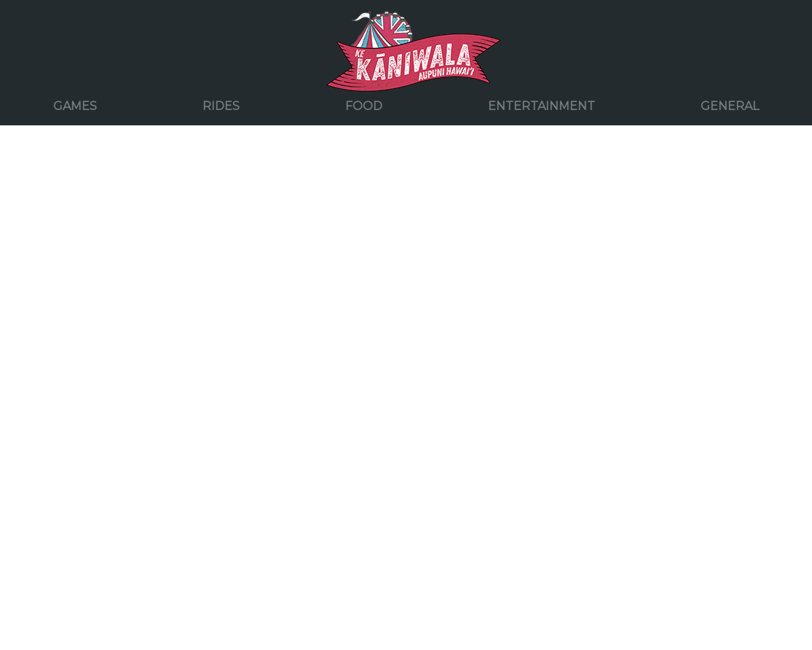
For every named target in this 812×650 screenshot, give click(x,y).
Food (364, 106)
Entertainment (541, 106)
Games (75, 106)
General (730, 106)
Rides (221, 106)
